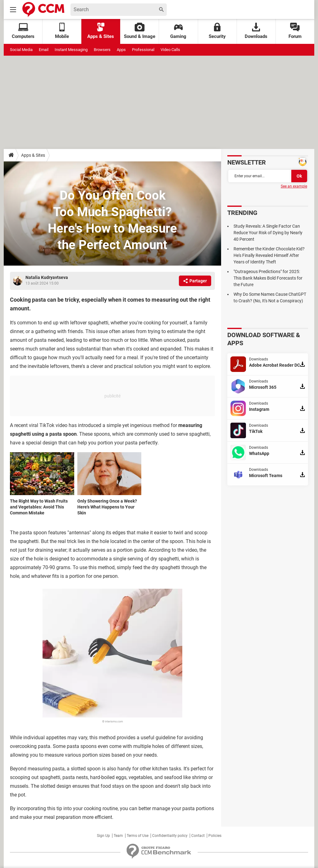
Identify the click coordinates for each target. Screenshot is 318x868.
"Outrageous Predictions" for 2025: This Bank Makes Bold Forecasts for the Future (268, 278)
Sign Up (103, 836)
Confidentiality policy (170, 836)
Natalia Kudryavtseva (47, 277)
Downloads (256, 31)
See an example (294, 186)
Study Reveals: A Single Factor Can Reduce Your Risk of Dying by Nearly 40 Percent (268, 233)
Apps (121, 50)
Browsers (102, 50)
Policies (215, 836)
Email (44, 50)
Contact (198, 836)
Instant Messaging (71, 50)
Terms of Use (138, 836)
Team (118, 836)
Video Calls (170, 50)
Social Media (21, 50)
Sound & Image (140, 31)
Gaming (178, 31)
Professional (143, 50)
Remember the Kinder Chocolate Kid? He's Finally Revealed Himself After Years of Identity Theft (269, 255)
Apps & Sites (101, 31)
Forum (295, 31)
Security (217, 31)
